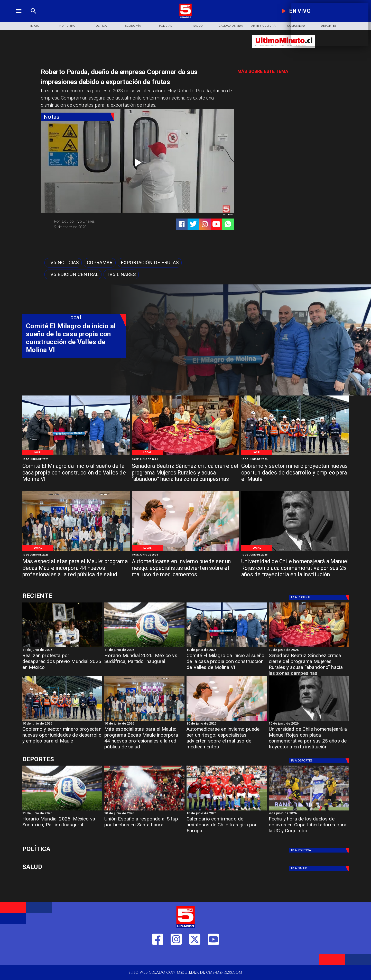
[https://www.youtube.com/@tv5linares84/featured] (216, 224)
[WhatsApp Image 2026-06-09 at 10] (185, 550)
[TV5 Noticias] (63, 263)
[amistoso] (227, 810)
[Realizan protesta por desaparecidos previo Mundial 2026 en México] (62, 663)
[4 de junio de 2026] (309, 814)
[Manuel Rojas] (295, 550)
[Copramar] (100, 263)
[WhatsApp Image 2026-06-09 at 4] (295, 455)
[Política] (100, 26)
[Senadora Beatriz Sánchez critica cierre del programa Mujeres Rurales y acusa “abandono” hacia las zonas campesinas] (185, 473)
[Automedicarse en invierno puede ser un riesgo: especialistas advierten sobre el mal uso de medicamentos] (185, 568)
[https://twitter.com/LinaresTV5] (195, 956)
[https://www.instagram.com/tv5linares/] (205, 224)
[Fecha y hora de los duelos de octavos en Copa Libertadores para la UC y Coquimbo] (309, 827)
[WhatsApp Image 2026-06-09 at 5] (76, 455)
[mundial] (144, 647)
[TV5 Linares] (121, 274)
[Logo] (186, 17)
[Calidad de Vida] (231, 26)
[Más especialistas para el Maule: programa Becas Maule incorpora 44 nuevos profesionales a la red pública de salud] (76, 568)
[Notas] (77, 117)
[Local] (38, 453)
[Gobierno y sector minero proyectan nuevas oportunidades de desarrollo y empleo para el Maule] (295, 473)
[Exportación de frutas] (150, 263)
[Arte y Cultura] (263, 26)
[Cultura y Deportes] (74, 596)
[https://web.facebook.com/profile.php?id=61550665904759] (158, 956)
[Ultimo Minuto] (284, 50)
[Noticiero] (67, 26)
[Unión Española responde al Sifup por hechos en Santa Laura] (144, 827)
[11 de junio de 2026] (62, 650)
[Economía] (133, 26)
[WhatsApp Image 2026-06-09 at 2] (76, 550)
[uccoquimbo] (309, 810)
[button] (63, 263)
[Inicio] (35, 26)
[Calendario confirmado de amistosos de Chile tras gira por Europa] (227, 827)
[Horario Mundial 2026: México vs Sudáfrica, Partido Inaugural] (144, 663)
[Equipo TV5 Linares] (94, 221)
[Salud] (198, 26)
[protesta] (62, 647)
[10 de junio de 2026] (76, 459)
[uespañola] (144, 810)
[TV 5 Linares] (34, 17)
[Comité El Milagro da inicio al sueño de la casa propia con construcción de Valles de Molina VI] (76, 473)
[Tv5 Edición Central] (73, 274)
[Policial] (165, 26)
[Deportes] (320, 597)
